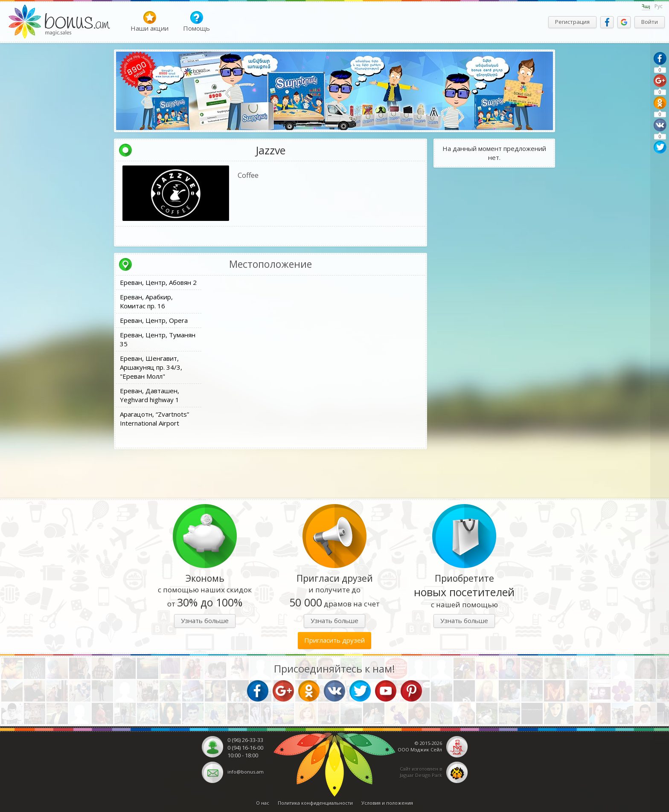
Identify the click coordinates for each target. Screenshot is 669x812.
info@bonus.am (246, 772)
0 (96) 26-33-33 (245, 740)
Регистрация (572, 22)
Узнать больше (205, 621)
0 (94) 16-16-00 (245, 748)
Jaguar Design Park (421, 775)
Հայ (646, 6)
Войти (650, 22)
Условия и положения (387, 803)
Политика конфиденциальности (315, 803)
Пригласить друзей (334, 640)
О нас (263, 803)
